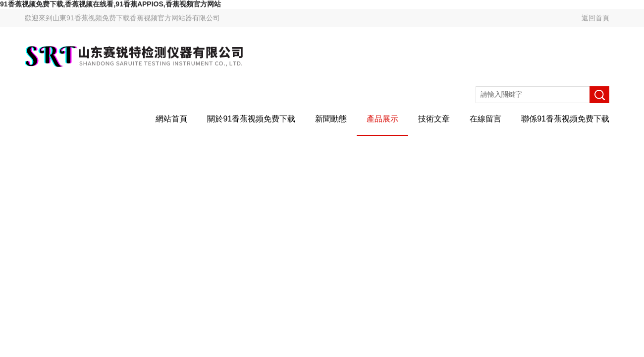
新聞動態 (331, 119)
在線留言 (485, 119)
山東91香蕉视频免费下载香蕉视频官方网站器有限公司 (136, 18)
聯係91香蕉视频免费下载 (565, 119)
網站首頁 (171, 119)
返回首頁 (595, 18)
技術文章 (434, 119)
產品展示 (382, 119)
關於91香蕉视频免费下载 (251, 119)
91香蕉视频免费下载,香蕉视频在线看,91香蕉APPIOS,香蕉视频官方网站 (110, 4)
